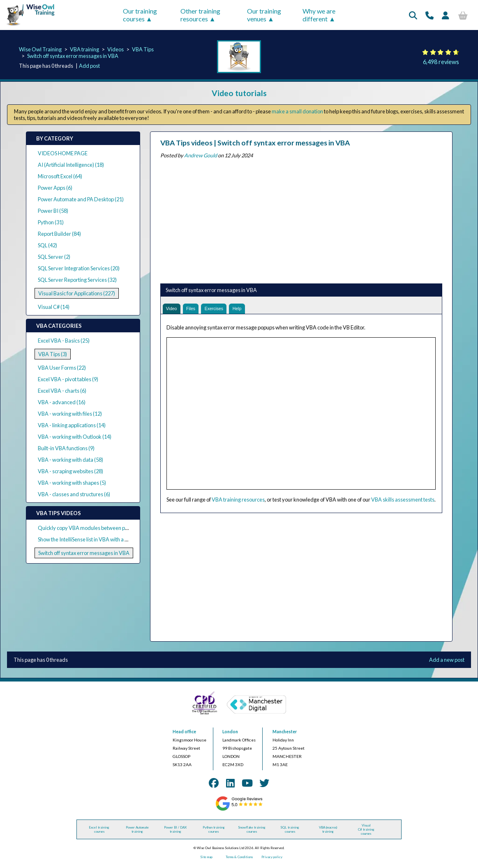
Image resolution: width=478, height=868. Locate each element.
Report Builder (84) (59, 234)
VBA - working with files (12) (70, 414)
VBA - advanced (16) (62, 402)
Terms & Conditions (239, 859)
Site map (206, 859)
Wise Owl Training (40, 49)
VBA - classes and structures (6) (74, 494)
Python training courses (214, 832)
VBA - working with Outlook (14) (75, 437)
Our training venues (264, 15)
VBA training (84, 49)
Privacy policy (272, 859)
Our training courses (140, 15)
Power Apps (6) (55, 188)
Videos (115, 49)
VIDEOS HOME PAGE (63, 153)
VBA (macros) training (328, 832)
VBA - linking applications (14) (72, 425)
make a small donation (297, 111)
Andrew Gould (201, 155)
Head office (184, 734)
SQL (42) (47, 245)
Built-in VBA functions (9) (66, 448)
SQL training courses (290, 832)
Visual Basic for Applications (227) (77, 293)
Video (173, 310)
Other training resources (200, 15)
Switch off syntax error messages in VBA (73, 56)
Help (250, 310)
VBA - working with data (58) (70, 460)
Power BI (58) (53, 211)
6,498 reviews (441, 62)
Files (196, 310)
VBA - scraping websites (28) (70, 471)
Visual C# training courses (366, 832)
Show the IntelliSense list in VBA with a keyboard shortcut (102, 539)
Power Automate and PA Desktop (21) (81, 199)
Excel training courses (99, 832)
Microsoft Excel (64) (60, 176)
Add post (89, 66)
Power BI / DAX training (175, 832)
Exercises (223, 310)
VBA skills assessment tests (403, 502)
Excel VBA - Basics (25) (64, 341)
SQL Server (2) (54, 257)
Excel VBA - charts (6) (62, 391)
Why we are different (319, 15)
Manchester (285, 734)
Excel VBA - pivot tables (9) (68, 379)
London (230, 734)
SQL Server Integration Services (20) (79, 268)
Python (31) (51, 222)
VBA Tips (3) (53, 354)
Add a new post (447, 662)
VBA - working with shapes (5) (72, 483)
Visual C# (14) (54, 307)
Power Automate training (137, 832)
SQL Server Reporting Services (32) (77, 280)
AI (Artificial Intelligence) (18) (71, 165)
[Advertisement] (301, 219)
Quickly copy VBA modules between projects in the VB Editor (107, 528)
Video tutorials (239, 93)
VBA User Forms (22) (62, 368)
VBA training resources (238, 502)
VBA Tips (143, 49)
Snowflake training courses (252, 832)
